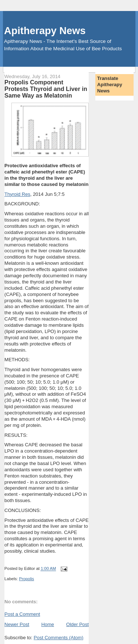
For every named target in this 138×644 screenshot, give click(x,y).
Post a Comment (22, 614)
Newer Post (17, 624)
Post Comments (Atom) (59, 638)
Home (48, 624)
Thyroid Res (17, 194)
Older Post (77, 624)
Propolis (27, 579)
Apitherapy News (45, 31)
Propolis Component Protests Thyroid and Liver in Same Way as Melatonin (46, 89)
